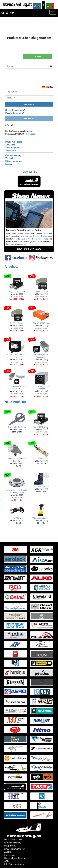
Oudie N (38, 236)
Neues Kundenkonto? (15, 110)
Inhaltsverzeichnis (14, 142)
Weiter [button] (38, 57)
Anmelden (29, 104)
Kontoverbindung (13, 155)
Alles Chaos (11, 150)
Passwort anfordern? (15, 113)
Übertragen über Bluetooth (40, 239)
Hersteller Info (29, 172)
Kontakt (9, 164)
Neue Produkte (15, 402)
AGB (6, 861)
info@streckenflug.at (14, 864)
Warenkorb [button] (29, 118)
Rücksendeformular (14, 161)
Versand (9, 158)
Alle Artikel (10, 145)
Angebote (11, 267)
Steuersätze (31, 134)
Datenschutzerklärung (15, 858)
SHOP (20, 249)
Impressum (10, 855)
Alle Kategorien (12, 148)
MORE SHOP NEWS (32, 249)
